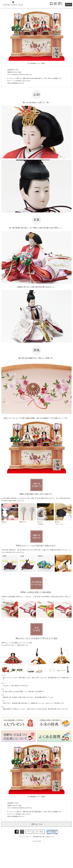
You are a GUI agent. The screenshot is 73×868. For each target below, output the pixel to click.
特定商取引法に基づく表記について (44, 837)
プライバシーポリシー (25, 837)
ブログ (29, 832)
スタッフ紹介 (39, 832)
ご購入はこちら (36, 824)
